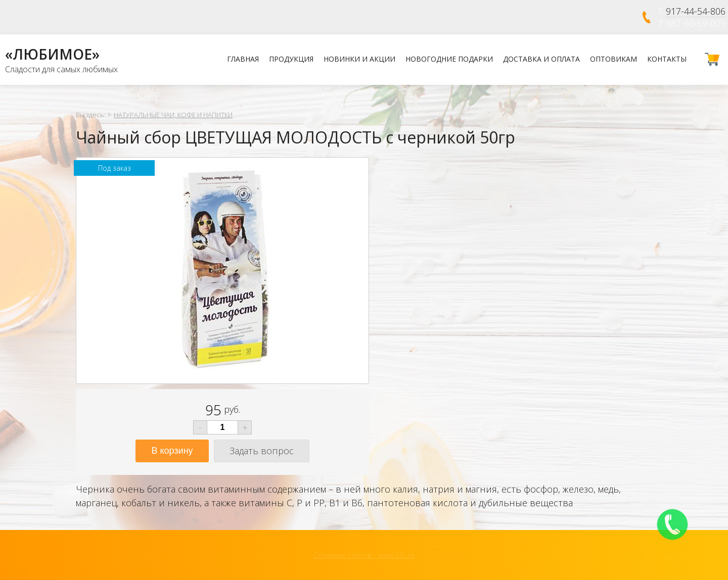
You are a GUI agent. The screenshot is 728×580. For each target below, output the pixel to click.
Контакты (667, 59)
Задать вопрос (262, 451)
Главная (243, 59)
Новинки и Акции (359, 59)
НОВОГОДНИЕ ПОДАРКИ (449, 59)
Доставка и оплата (541, 59)
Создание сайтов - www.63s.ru (364, 555)
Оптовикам (613, 59)
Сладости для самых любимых (61, 69)
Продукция (291, 59)
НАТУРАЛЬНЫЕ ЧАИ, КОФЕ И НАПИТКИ (173, 115)
